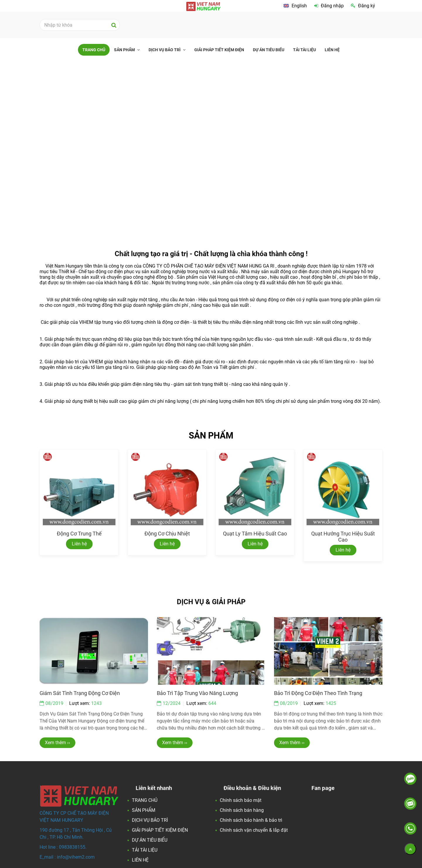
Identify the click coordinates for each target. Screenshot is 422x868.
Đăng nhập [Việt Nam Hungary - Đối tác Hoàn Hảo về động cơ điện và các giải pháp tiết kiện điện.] (329, 6)
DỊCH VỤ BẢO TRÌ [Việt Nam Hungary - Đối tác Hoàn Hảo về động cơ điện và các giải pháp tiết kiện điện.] (165, 50)
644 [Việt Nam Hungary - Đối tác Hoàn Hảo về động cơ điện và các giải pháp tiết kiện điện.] (212, 703)
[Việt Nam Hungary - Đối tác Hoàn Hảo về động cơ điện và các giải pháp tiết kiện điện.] (295, 6)
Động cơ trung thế (79, 534)
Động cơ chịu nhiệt (167, 534)
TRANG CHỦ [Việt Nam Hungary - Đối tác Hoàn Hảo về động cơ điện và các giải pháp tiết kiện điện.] (94, 50)
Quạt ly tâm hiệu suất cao (255, 534)
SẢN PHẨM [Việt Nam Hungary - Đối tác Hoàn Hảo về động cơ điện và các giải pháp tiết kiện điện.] (125, 50)
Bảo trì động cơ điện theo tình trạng (318, 693)
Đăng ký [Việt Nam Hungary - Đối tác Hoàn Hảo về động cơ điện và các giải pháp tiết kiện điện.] (363, 6)
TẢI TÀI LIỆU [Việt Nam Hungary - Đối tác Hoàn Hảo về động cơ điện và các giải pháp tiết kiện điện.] (304, 50)
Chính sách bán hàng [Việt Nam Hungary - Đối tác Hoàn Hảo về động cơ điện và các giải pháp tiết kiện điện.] (242, 810)
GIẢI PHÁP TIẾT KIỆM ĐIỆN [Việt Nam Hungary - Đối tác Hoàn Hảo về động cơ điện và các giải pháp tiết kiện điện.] (219, 50)
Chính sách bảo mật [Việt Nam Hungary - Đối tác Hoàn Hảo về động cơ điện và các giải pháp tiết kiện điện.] (241, 800)
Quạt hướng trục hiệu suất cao (343, 537)
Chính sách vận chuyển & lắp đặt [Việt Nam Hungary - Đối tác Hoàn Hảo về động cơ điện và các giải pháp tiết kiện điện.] (254, 830)
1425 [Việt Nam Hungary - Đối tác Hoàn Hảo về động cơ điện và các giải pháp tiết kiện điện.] (331, 703)
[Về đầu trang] (410, 849)
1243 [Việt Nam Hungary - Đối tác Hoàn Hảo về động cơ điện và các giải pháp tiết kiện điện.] (96, 703)
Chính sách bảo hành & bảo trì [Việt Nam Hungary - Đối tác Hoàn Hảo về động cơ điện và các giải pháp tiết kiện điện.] (251, 820)
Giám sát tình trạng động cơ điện (80, 693)
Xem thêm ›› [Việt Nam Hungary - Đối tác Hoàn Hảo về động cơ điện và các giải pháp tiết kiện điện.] (57, 743)
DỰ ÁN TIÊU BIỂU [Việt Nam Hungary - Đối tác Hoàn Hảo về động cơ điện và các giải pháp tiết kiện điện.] (269, 50)
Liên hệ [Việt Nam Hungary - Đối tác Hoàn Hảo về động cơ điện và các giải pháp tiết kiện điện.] (79, 544)
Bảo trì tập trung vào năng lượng (197, 693)
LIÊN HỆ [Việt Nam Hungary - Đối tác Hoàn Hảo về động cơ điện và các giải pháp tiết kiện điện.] (332, 50)
